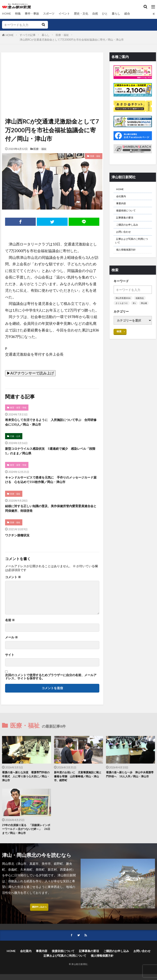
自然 (100, 14)
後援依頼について (128, 214)
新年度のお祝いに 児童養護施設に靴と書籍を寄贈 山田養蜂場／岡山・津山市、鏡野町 (78, 785)
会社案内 (122, 198)
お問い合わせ (125, 239)
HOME (7, 14)
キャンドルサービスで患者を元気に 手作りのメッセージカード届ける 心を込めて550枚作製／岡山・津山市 (51, 485)
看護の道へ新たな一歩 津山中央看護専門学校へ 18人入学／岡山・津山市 (130, 785)
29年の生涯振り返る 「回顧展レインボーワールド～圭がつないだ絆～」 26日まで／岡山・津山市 (26, 840)
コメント (13, 585)
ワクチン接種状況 (20, 543)
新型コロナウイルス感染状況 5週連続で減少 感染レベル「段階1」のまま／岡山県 (52, 454)
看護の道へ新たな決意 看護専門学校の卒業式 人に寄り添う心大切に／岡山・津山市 (26, 785)
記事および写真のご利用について (132, 249)
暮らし (122, 14)
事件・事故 (33, 14)
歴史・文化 (85, 14)
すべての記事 (28, 35)
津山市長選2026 (124, 308)
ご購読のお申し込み (130, 230)
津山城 (119, 319)
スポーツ (51, 14)
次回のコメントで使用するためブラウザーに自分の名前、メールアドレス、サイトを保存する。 (51, 685)
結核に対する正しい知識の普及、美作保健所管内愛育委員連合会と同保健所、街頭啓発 (51, 515)
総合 (133, 14)
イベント (67, 14)
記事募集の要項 (127, 222)
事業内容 (122, 206)
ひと (110, 14)
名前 (10, 628)
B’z (136, 314)
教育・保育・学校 (19, 408)
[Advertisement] (52, 71)
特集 (19, 14)
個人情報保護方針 (128, 259)
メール (11, 645)
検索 (119, 347)
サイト (10, 662)
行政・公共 (16, 438)
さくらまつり (122, 314)
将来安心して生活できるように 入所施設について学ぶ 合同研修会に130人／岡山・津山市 (52, 423)
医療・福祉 (62, 35)
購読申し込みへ (39, 920)
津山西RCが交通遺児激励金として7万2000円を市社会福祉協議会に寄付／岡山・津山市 (72, 40)
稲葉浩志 (141, 308)
